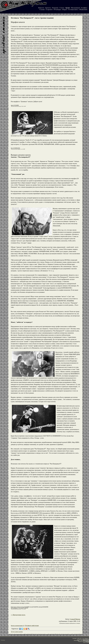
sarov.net (87, 641)
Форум (64, 9)
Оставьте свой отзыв (32, 626)
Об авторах (57, 9)
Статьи (62, 8)
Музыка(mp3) (76, 8)
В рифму (84, 8)
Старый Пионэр (75, 619)
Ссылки (42, 9)
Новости (41, 8)
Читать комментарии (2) (17, 626)
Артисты (48, 8)
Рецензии (55, 8)
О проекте (49, 9)
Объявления (83, 9)
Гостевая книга (73, 9)
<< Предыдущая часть (18, 615)
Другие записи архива (17, 632)
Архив (68, 8)
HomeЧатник (86, 640)
